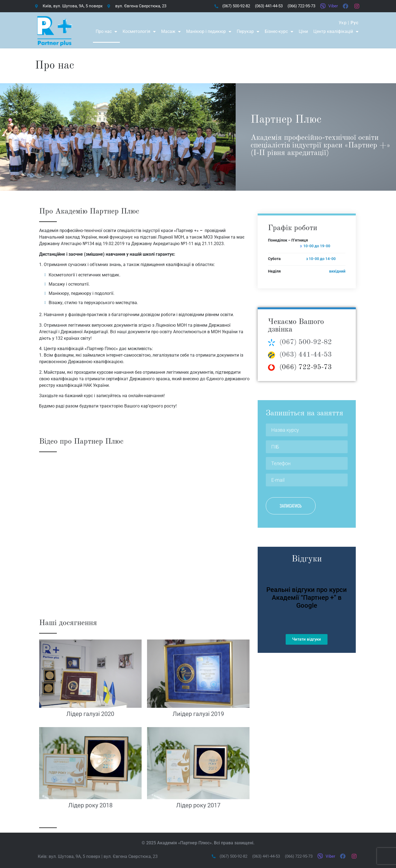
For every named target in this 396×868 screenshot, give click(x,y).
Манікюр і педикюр (209, 32)
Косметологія (139, 32)
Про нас (106, 32)
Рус (354, 23)
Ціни (303, 31)
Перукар (248, 32)
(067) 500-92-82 (306, 342)
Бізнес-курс (279, 32)
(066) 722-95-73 (306, 367)
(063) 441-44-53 (306, 355)
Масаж (171, 32)
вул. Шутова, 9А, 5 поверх (74, 856)
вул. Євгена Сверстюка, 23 (131, 856)
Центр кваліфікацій (336, 32)
